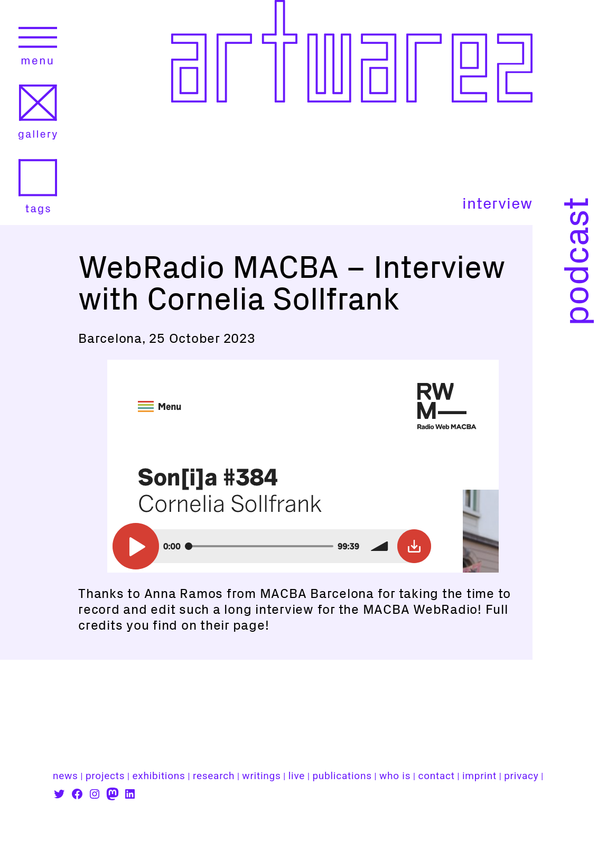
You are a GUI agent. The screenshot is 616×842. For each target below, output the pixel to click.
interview (497, 203)
